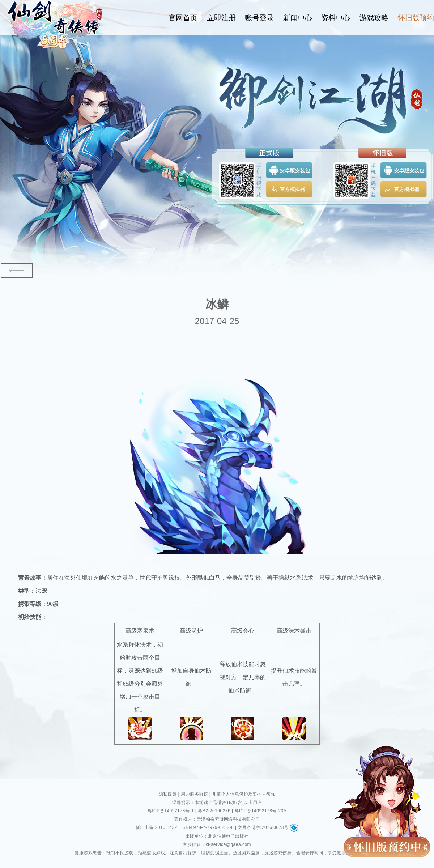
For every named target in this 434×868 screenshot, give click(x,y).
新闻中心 (298, 18)
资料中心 (336, 18)
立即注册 (221, 18)
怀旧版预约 (416, 18)
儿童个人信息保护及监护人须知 (244, 794)
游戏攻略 (374, 18)
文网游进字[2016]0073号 (268, 827)
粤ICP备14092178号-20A (261, 811)
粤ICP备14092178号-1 (171, 811)
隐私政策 (168, 794)
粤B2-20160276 (214, 811)
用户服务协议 (194, 794)
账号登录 (260, 18)
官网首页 (183, 18)
